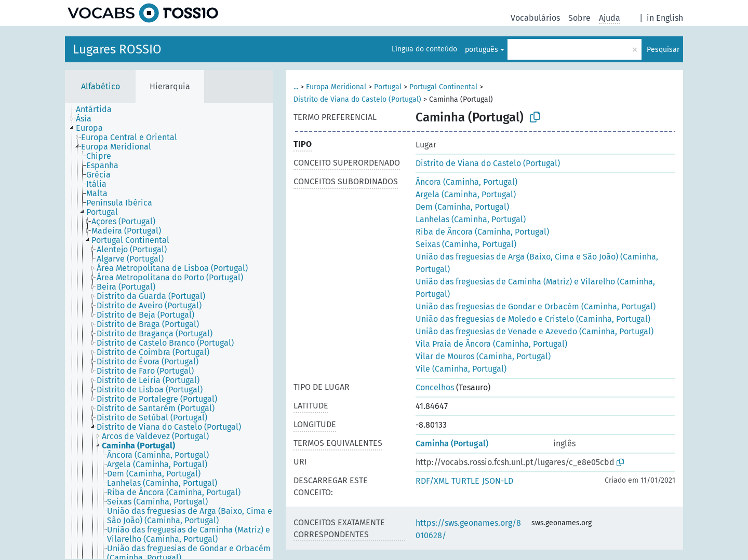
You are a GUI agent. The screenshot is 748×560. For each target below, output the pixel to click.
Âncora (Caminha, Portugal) (466, 182)
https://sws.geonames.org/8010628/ (468, 529)
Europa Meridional (336, 87)
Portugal (388, 87)
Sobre (579, 18)
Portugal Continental (443, 87)
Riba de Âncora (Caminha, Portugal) (482, 232)
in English (665, 18)
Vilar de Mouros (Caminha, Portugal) (483, 356)
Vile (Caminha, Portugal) (461, 369)
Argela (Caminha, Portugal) (466, 194)
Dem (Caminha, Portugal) (462, 207)
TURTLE (465, 481)
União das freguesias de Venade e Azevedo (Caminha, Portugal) (535, 331)
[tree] (169, 331)
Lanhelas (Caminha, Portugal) (471, 219)
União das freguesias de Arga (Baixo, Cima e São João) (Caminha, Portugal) (537, 263)
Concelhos (435, 387)
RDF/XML (432, 481)
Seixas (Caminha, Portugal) (466, 244)
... (296, 87)
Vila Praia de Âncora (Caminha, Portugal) (491, 344)
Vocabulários (535, 18)
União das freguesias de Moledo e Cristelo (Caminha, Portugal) (533, 319)
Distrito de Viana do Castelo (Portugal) (357, 99)
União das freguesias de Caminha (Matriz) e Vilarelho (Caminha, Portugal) (535, 288)
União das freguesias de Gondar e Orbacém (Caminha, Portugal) (536, 306)
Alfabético (101, 86)
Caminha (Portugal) (452, 443)
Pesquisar (663, 50)
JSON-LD (498, 481)
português (482, 50)
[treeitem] (98, 110)
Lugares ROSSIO (117, 49)
